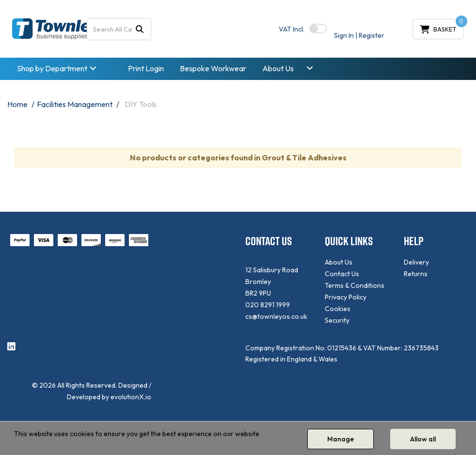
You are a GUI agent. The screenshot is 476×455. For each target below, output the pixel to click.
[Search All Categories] (119, 29)
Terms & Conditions (355, 285)
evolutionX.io (131, 397)
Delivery (416, 262)
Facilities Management (75, 104)
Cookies (338, 309)
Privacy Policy (346, 297)
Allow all (423, 439)
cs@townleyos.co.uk (276, 316)
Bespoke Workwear (213, 68)
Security (337, 320)
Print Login (146, 68)
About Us (278, 68)
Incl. (292, 29)
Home (17, 104)
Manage (341, 439)
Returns (416, 274)
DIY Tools (141, 104)
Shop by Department (52, 68)
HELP (414, 241)
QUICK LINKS (349, 241)
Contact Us (342, 274)
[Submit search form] (140, 29)
